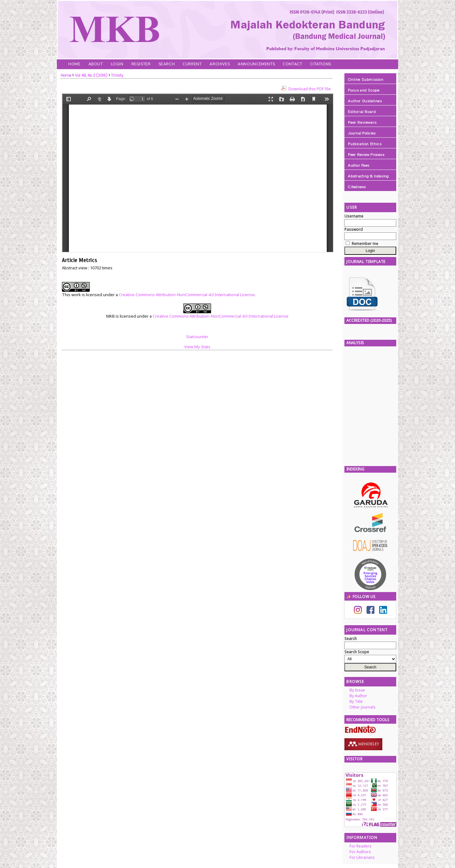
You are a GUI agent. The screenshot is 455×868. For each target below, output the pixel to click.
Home (74, 64)
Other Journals (363, 707)
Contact (292, 64)
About (96, 64)
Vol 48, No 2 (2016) (91, 75)
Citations (320, 64)
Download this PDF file (310, 89)
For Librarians (362, 857)
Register (141, 64)
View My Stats (197, 347)
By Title (356, 701)
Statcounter (197, 337)
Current (192, 64)
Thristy (117, 75)
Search (167, 64)
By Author (358, 696)
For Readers (361, 846)
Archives (220, 64)
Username (354, 216)
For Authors (360, 852)
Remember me (365, 244)
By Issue (357, 690)
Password (354, 229)
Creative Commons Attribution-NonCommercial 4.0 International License (187, 295)
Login (117, 64)
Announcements (256, 64)
